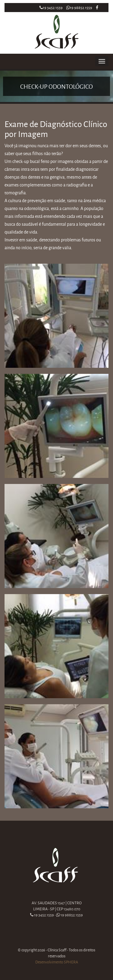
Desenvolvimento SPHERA (57, 962)
